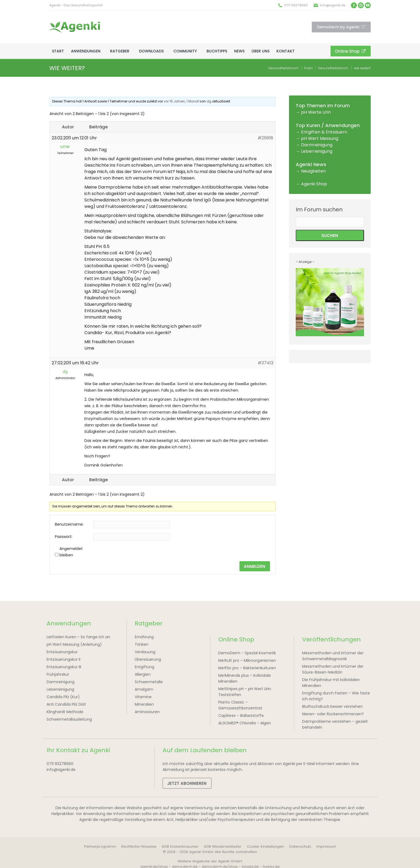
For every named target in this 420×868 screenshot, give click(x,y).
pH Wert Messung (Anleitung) (74, 644)
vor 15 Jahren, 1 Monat (181, 101)
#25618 (265, 138)
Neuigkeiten (313, 171)
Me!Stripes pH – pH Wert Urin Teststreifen (245, 692)
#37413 (265, 363)
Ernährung (144, 637)
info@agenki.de (333, 5)
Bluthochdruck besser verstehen (332, 706)
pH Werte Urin (316, 112)
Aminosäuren (147, 712)
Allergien (143, 674)
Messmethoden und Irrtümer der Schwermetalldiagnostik (333, 656)
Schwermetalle (149, 682)
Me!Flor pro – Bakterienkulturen (247, 668)
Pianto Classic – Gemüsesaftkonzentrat (240, 705)
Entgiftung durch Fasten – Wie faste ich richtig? (336, 696)
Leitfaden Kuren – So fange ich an (78, 637)
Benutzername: (69, 524)
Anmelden (254, 566)
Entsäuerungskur (62, 652)
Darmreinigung (317, 145)
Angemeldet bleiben (71, 552)
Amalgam (144, 689)
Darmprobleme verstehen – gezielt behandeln (335, 724)
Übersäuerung (148, 659)
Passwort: (64, 537)
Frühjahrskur (58, 674)
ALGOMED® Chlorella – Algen (245, 723)
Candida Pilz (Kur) (63, 697)
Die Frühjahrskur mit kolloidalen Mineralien (331, 683)
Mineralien (144, 704)
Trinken (142, 644)
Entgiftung (145, 667)
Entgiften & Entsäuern (324, 132)
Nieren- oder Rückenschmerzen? (333, 714)
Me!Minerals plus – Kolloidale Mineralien (245, 678)
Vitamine (143, 697)
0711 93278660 (296, 5)
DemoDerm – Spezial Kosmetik (247, 653)
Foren (308, 68)
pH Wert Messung (320, 138)
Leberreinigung (317, 151)
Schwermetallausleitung (69, 719)
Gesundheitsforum (284, 68)
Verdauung (145, 652)
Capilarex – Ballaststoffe (241, 716)
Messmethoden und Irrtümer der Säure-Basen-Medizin (333, 669)
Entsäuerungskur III (64, 667)
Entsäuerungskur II (63, 659)
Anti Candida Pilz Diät (66, 704)
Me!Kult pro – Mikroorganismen (247, 660)
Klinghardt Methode (65, 712)
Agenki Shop (314, 184)
